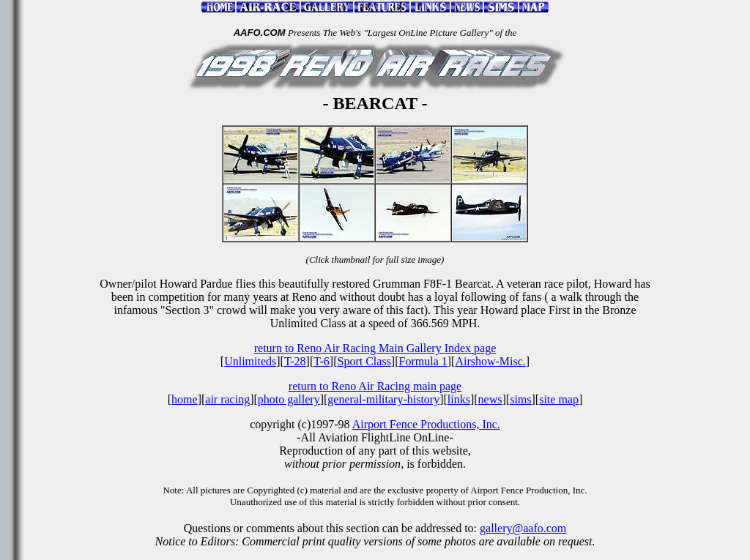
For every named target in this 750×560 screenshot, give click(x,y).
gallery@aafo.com (523, 528)
